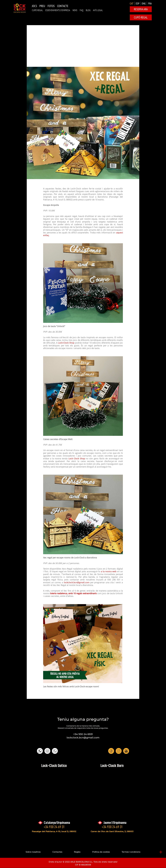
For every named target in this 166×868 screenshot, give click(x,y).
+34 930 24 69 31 (54, 827)
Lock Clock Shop (77, 459)
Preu (42, 6)
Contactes (57, 852)
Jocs (34, 6)
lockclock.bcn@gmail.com (77, 583)
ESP (138, 3)
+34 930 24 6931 (83, 734)
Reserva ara (141, 9)
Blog (88, 10)
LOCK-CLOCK (20, 8)
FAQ (82, 10)
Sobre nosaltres (33, 852)
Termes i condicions (131, 852)
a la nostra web (109, 572)
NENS (75, 10)
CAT (132, 3)
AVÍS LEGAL (98, 10)
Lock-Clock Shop (66, 343)
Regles (77, 852)
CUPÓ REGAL (37, 10)
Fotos (51, 6)
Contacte (63, 6)
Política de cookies (101, 852)
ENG (144, 3)
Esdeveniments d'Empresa (58, 10)
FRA (150, 3)
